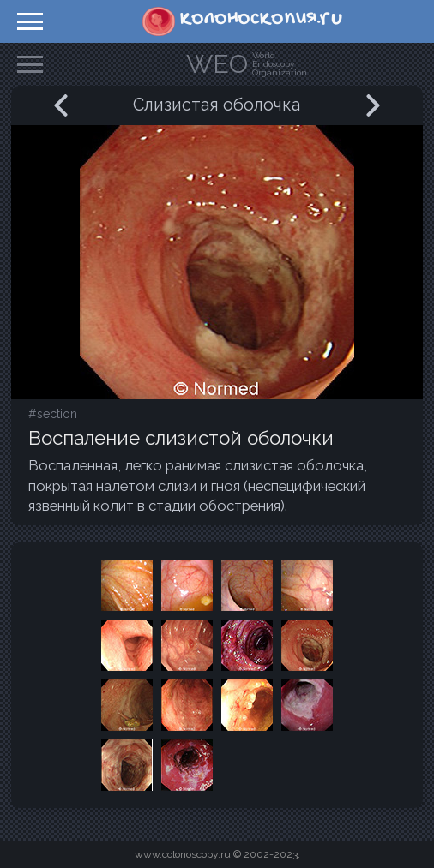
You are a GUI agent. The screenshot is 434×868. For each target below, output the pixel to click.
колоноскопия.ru (261, 18)
